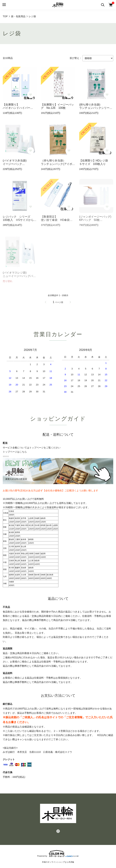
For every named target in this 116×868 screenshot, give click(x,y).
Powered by (58, 854)
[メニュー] (4, 5)
